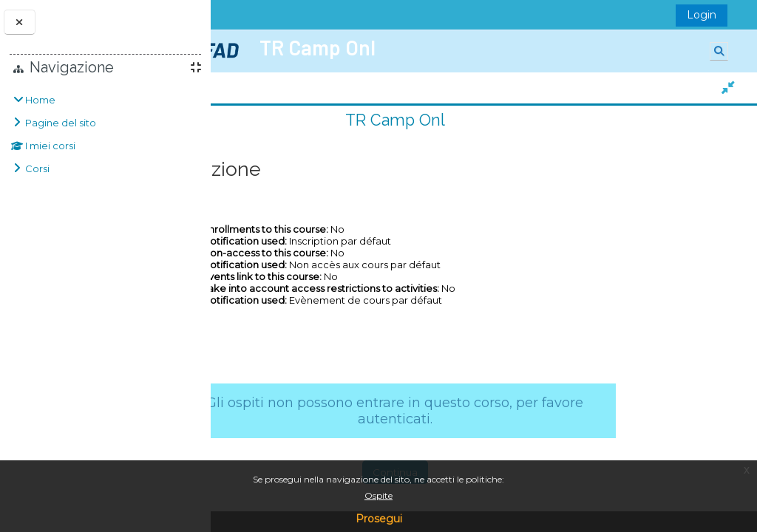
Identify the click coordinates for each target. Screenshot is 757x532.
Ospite (378, 495)
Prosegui (379, 519)
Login (706, 15)
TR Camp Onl (477, 120)
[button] (723, 51)
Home (40, 100)
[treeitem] (105, 134)
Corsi (37, 168)
